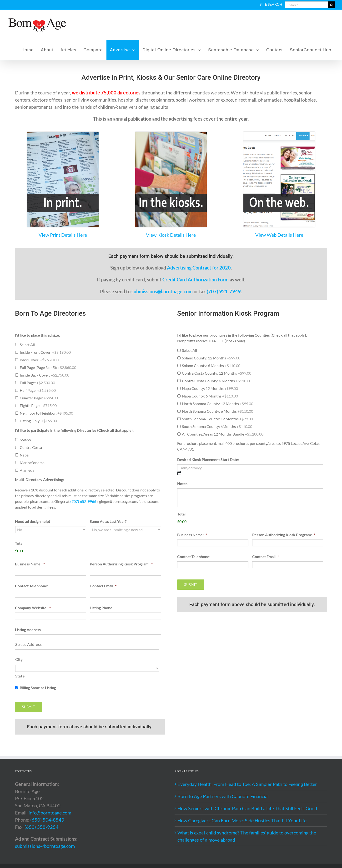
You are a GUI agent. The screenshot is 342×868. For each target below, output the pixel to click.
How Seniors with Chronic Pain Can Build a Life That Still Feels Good (247, 808)
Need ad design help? (33, 521)
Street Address (28, 644)
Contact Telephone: (32, 586)
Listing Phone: (102, 608)
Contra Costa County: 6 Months (217, 381)
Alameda (27, 470)
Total (19, 543)
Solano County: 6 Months (211, 365)
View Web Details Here (279, 235)
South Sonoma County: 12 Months (217, 419)
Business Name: (30, 564)
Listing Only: (38, 421)
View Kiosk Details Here (171, 235)
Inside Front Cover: (45, 352)
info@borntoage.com (50, 813)
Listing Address (28, 630)
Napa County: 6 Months (210, 396)
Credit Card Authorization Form (196, 280)
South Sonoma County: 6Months (217, 426)
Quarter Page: (40, 398)
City (19, 659)
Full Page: (37, 383)
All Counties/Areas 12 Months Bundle (223, 434)
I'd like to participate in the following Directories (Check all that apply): (74, 430)
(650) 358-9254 (42, 827)
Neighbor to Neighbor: (46, 413)
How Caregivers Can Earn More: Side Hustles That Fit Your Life (242, 820)
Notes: (183, 483)
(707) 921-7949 (224, 291)
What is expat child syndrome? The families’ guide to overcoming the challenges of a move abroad (247, 836)
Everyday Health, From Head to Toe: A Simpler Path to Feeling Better (247, 784)
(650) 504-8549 (47, 820)
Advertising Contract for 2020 (199, 268)
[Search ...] (307, 5)
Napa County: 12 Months (210, 388)
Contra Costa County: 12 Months (217, 373)
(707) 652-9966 (83, 501)
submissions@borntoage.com (162, 291)
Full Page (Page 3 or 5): (48, 367)
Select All (27, 345)
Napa (24, 455)
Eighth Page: (38, 405)
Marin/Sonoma (32, 463)
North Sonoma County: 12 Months (218, 404)
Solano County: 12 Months (211, 358)
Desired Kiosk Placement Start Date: (208, 459)
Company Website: (33, 608)
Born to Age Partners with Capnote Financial (223, 796)
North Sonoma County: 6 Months (218, 411)
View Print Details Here (63, 235)
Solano (25, 440)
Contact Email (103, 586)
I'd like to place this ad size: (38, 335)
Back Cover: (39, 360)
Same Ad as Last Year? (108, 521)
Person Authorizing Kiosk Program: (121, 564)
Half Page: (38, 390)
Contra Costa (31, 447)
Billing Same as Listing (38, 688)
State (20, 676)
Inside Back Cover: (45, 375)
